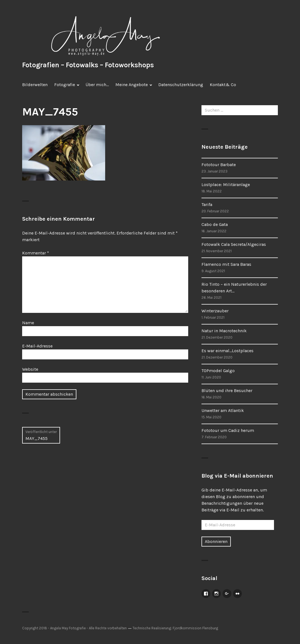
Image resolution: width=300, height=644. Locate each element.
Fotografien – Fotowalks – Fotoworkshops (88, 65)
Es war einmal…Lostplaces (227, 351)
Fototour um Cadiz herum (228, 430)
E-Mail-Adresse (37, 346)
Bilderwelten (35, 85)
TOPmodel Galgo (218, 371)
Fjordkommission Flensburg (195, 628)
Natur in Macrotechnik (224, 331)
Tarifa (207, 204)
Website (30, 369)
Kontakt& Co (223, 85)
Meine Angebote (132, 85)
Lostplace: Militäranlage (226, 185)
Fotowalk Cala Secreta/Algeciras (234, 244)
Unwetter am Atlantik (223, 410)
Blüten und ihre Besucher (227, 391)
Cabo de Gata (215, 224)
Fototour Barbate (219, 165)
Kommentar (36, 253)
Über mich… (97, 85)
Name (28, 323)
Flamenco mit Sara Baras (226, 264)
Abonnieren (216, 541)
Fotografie (65, 85)
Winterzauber (215, 311)
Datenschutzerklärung (181, 85)
